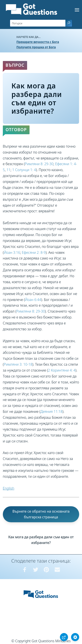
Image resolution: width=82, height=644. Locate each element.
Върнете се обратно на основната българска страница (41, 514)
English (9, 488)
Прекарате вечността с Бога (38, 42)
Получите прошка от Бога (36, 47)
